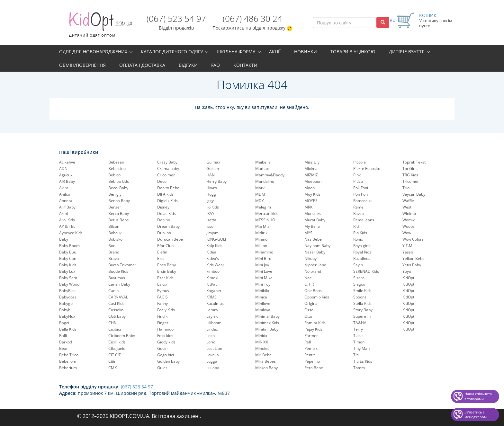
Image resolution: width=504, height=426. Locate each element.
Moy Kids (312, 194)
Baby (64, 239)
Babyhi (65, 310)
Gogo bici (166, 355)
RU (393, 20)
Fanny (162, 303)
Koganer (214, 291)
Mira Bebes (265, 361)
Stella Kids (362, 303)
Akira (64, 188)
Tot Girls (410, 169)
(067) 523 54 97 (176, 19)
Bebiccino (117, 169)
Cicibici (115, 329)
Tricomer (411, 181)
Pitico (358, 181)
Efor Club (165, 246)
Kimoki (212, 278)
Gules (162, 368)
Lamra (212, 310)
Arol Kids (67, 220)
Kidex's (213, 258)
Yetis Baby (412, 265)
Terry (358, 329)
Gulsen (213, 169)
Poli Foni (361, 188)
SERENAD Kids (366, 271)
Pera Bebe (314, 368)
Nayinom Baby (317, 246)
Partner (311, 336)
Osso (309, 310)
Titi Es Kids (363, 361)
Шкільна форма (236, 52)
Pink (357, 175)
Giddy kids (166, 342)
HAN (211, 175)
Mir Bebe (263, 355)
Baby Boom (69, 246)
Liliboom (214, 323)
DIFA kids (165, 194)
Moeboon (313, 181)
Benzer (115, 207)
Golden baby (168, 361)
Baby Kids (68, 265)
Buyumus (117, 278)
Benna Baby (119, 201)
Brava (114, 258)
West (407, 207)
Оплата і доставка (142, 65)
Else (161, 258)
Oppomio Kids (317, 297)
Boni (112, 246)
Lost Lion (214, 348)
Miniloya (263, 310)
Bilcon (114, 226)
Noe (308, 278)
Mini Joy (262, 265)
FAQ (216, 65)
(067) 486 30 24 (252, 19)
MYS (308, 233)
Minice (261, 297)
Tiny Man (361, 348)
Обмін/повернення (82, 65)
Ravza (359, 213)
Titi (356, 355)
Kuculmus (215, 303)
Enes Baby (166, 265)
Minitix (261, 336)
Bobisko (115, 239)
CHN (113, 323)
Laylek (212, 316)
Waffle (408, 201)
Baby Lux (67, 271)
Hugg (211, 194)
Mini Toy (263, 284)
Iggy (210, 201)
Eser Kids (165, 278)
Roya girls (362, 246)
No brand (313, 271)
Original (311, 303)
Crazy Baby (167, 162)
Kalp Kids (214, 246)
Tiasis (358, 336)
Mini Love (264, 271)
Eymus (163, 291)
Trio (406, 188)
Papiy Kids (313, 329)
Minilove (263, 303)
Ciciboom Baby (122, 336)
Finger (163, 323)
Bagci (64, 323)
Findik (162, 316)
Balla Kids (68, 329)
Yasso (408, 252)
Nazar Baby (315, 252)
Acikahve (67, 162)
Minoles (262, 348)
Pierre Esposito (367, 169)
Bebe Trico (69, 355)
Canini (114, 291)
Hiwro (212, 188)
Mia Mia (262, 226)
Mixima (311, 169)
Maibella (263, 162)
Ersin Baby (167, 271)
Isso (210, 226)
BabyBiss (67, 291)
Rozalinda (362, 258)
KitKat (212, 284)
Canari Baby (119, 284)
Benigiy (115, 194)
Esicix (162, 284)
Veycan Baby (414, 194)
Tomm (359, 368)
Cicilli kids (117, 342)
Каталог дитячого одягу (172, 52)
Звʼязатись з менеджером (476, 415)
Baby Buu (68, 252)
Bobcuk (115, 233)
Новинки (306, 52)
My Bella (312, 226)
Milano (261, 239)
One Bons (313, 291)
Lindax (212, 329)
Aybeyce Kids (71, 233)
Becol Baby (118, 188)
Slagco (359, 284)
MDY (260, 201)
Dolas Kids (166, 213)
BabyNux (67, 316)
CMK (113, 368)
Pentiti (310, 355)
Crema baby (168, 169)
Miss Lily (312, 162)
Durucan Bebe (170, 239)
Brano (114, 252)
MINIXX (262, 342)
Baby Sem (68, 278)
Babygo (66, 303)
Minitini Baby (267, 329)
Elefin (162, 252)
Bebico (114, 175)
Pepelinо (312, 361)
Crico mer (166, 175)
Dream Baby (168, 226)
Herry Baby (216, 181)
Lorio (211, 342)
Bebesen (116, 162)
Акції (275, 52)
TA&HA (360, 323)
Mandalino (265, 181)
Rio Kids (360, 233)
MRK (308, 207)
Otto (308, 316)
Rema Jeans (364, 220)
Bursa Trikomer (122, 265)
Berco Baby (119, 213)
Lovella (213, 355)
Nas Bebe (313, 239)
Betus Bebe (119, 220)
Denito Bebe (168, 188)
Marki (260, 188)
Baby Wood (69, 284)
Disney (163, 207)
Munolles (313, 213)
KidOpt (408, 278)
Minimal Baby (267, 316)
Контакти (245, 65)
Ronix (358, 239)
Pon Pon (360, 194)
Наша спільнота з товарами (478, 396)
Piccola (360, 162)
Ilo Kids (213, 207)
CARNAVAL (118, 297)
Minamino (264, 252)
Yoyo (407, 271)
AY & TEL (67, 226)
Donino (164, 220)
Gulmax (213, 162)
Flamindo (165, 329)
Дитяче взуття (407, 52)
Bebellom (68, 361)
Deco (162, 181)
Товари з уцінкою (353, 52)
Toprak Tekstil (415, 162)
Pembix (311, 348)
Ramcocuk (362, 201)
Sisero (359, 278)
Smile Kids (362, 291)
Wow (407, 233)
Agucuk (66, 175)
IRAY (210, 213)
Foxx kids (165, 336)
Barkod (66, 342)
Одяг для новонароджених (93, 52)
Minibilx (262, 291)
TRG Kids (410, 175)
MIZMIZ (311, 175)
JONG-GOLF (217, 239)
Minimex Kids (267, 323)
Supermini (362, 316)
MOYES (311, 201)
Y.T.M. (408, 246)
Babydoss (68, 297)
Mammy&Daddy (270, 175)
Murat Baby (315, 220)
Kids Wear (215, 265)
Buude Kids (118, 271)
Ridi (356, 226)
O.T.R (309, 284)
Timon (359, 342)
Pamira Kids (315, 323)
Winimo (409, 213)
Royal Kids (362, 252)
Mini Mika (264, 278)
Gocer (163, 348)
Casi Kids (116, 303)
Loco (211, 336)
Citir (112, 361)
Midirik (261, 233)
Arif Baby (67, 207)
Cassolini (116, 310)
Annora (66, 201)
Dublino (164, 233)
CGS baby (117, 316)
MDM (260, 194)
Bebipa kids (119, 181)
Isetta (211, 220)
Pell (308, 342)
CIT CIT (115, 355)
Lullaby (213, 368)
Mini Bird (263, 258)
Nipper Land (315, 265)
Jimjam (212, 233)
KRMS (212, 297)
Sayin (358, 265)
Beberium (68, 368)
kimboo (213, 271)
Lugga (212, 361)
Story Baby (363, 310)
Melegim (263, 207)
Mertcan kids (267, 213)
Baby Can (68, 258)
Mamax (262, 169)
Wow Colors (413, 239)
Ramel (359, 207)
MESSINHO (265, 220)
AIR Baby (67, 181)
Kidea (211, 252)
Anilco (65, 194)
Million (261, 246)
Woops (409, 226)
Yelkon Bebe (414, 258)
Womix (409, 220)
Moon (310, 188)
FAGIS (162, 297)
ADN (63, 169)
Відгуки (188, 65)
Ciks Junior (118, 348)
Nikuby (310, 258)
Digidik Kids (167, 201)
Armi (63, 213)
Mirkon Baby (266, 368)
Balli (63, 336)
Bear (63, 348)
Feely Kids (166, 310)
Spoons (360, 297)
